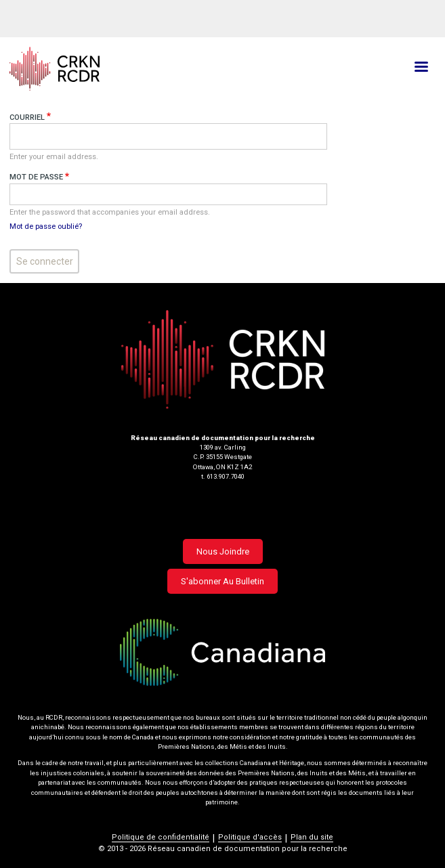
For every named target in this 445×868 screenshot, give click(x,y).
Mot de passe (36, 177)
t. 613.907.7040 (223, 476)
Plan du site (312, 837)
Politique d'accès (250, 837)
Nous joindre (223, 551)
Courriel (27, 117)
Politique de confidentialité (161, 837)
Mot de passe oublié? (46, 226)
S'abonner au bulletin (222, 581)
